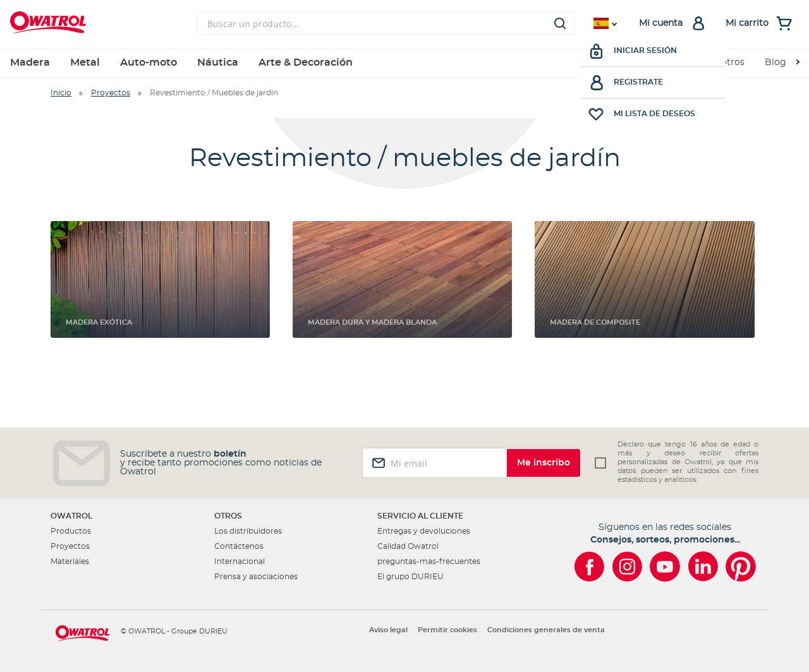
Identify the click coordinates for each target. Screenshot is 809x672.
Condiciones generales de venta (546, 630)
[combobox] (386, 23)
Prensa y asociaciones (256, 577)
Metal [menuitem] (85, 63)
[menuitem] (782, 63)
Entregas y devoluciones (424, 531)
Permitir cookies (447, 630)
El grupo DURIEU (411, 577)
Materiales (70, 561)
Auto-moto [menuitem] (149, 63)
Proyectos (111, 93)
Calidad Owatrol (408, 546)
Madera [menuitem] (30, 63)
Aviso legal (388, 630)
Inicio (61, 93)
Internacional (240, 561)
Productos (71, 531)
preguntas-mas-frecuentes (429, 561)
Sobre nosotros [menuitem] (711, 63)
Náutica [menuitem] (218, 63)
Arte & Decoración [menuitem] (306, 63)
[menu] (404, 63)
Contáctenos (239, 546)
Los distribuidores (248, 531)
